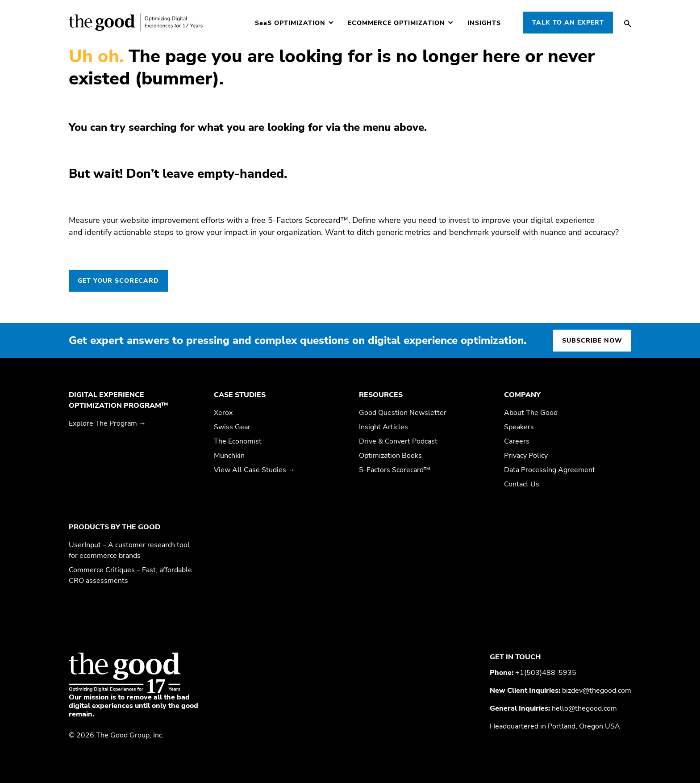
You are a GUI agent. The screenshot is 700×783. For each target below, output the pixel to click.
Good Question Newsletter (403, 413)
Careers (517, 441)
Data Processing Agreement (550, 470)
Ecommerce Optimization (396, 23)
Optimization (290, 23)
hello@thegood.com (584, 708)
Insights (484, 23)
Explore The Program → (107, 423)
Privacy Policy (526, 456)
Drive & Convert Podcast (398, 441)
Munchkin (229, 456)
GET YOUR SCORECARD (118, 281)
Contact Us (522, 484)
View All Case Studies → (254, 470)
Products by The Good (115, 527)
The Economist (238, 441)
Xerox (223, 413)
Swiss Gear (232, 427)
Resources (381, 395)
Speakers (519, 427)
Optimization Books (390, 456)
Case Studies (240, 395)
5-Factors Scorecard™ (395, 470)
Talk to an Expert (568, 23)
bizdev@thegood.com (597, 691)
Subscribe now (592, 341)
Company (522, 395)
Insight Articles (383, 427)
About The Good (531, 413)
